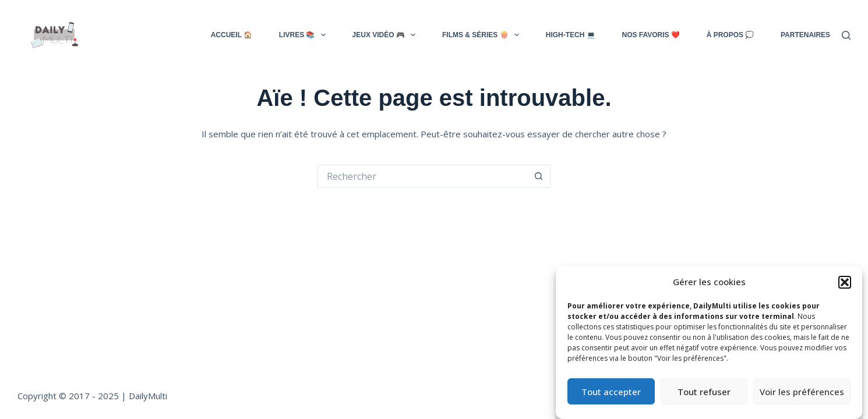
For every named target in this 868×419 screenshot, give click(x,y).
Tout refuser (704, 392)
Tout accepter (611, 392)
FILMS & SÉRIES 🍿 (481, 35)
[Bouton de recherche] (539, 176)
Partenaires (805, 35)
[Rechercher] (846, 35)
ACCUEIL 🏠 (232, 35)
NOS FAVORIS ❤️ (650, 35)
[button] (845, 283)
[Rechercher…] (422, 176)
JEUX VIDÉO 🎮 (384, 35)
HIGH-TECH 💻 (571, 35)
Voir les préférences (802, 392)
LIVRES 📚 (302, 35)
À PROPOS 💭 (731, 35)
